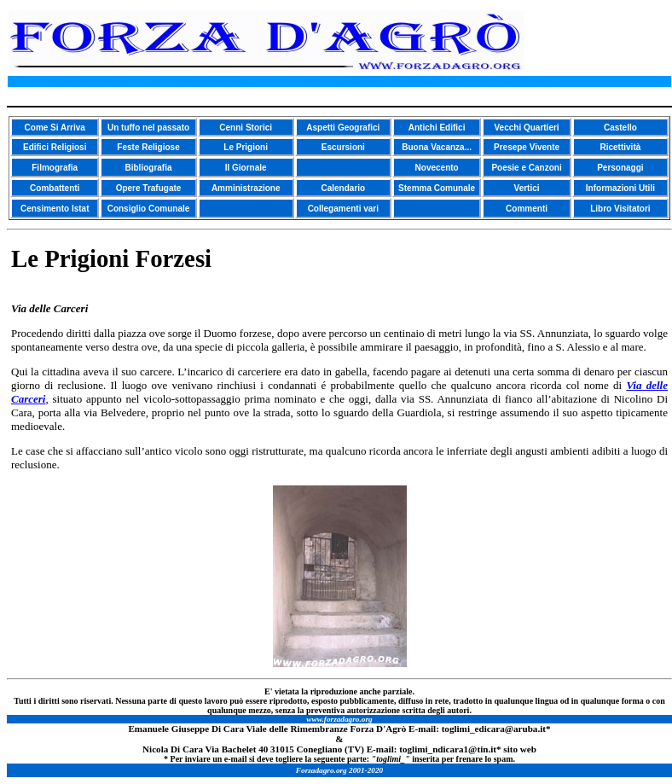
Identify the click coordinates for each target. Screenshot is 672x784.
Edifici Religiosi (55, 147)
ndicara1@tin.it (464, 749)
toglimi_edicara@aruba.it (494, 729)
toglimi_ (416, 749)
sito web (520, 749)
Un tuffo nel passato (148, 128)
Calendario (343, 188)
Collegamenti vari (343, 209)
